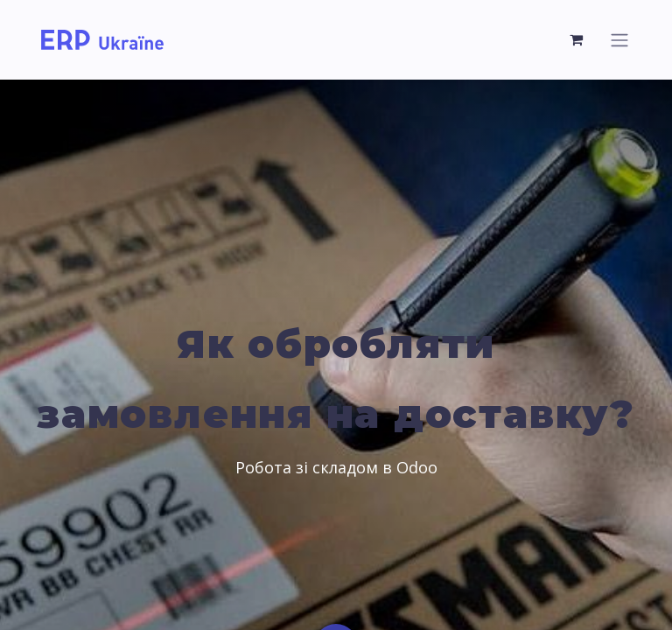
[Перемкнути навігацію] (619, 40)
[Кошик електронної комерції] (577, 39)
